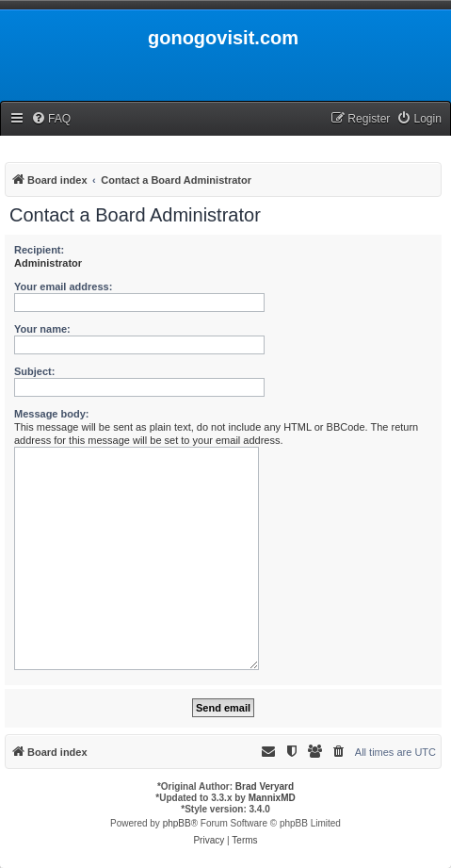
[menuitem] (51, 119)
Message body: (51, 414)
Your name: (42, 329)
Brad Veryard (265, 786)
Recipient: (39, 250)
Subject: (34, 371)
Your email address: (63, 287)
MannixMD (272, 798)
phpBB (177, 823)
